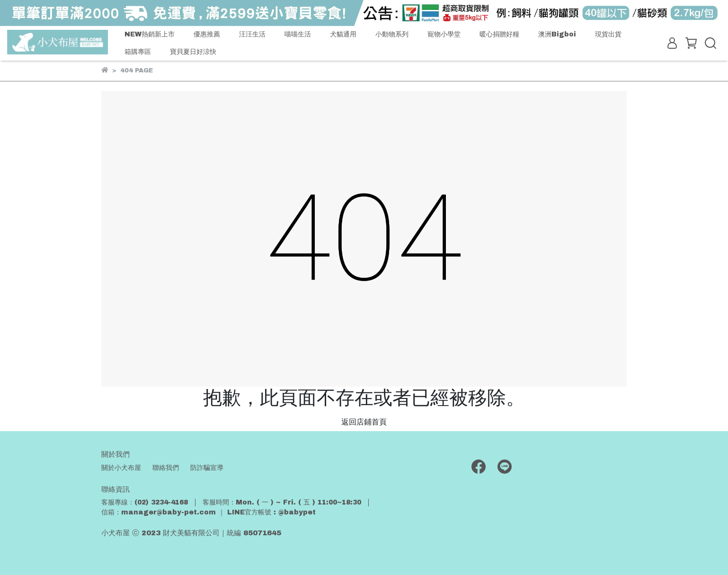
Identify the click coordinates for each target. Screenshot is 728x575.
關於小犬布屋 (121, 468)
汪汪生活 (252, 34)
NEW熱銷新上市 (150, 34)
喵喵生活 (298, 34)
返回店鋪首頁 (364, 422)
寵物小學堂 (444, 34)
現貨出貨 (608, 34)
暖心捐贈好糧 (499, 34)
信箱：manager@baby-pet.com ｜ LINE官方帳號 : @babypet (209, 512)
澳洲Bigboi (557, 34)
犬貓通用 (343, 34)
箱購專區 (138, 52)
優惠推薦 (207, 34)
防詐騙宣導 (207, 468)
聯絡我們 (166, 468)
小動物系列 (392, 34)
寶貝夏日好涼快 (193, 52)
